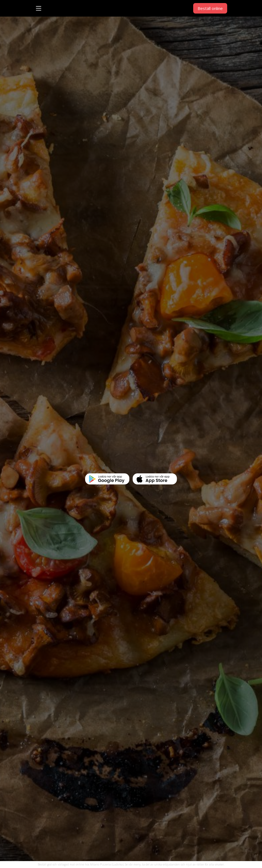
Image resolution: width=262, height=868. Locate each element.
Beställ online (210, 8)
